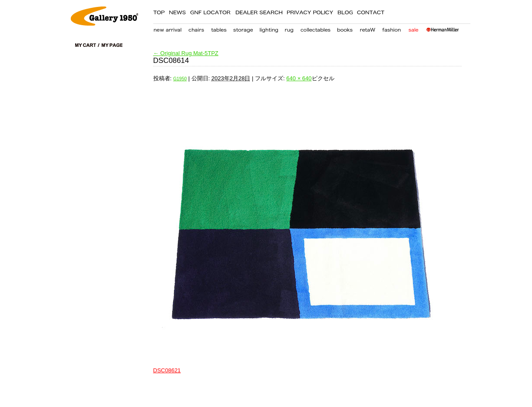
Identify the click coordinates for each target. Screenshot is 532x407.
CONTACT (371, 11)
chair (197, 28)
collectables (315, 28)
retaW (367, 28)
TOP (159, 11)
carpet (289, 28)
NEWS (177, 11)
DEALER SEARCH (259, 11)
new (168, 28)
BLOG (345, 11)
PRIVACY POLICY (310, 11)
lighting (269, 28)
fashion (392, 28)
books (345, 28)
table (219, 28)
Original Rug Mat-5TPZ (186, 53)
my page (112, 45)
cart (87, 45)
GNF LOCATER (210, 11)
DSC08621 (167, 370)
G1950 (180, 79)
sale (413, 28)
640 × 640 (299, 78)
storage (243, 28)
